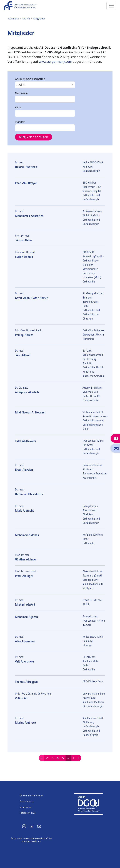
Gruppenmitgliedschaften (30, 79)
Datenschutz (27, 801)
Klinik (18, 107)
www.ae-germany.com (55, 62)
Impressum (26, 807)
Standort (20, 122)
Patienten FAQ (27, 813)
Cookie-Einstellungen (31, 796)
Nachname (21, 93)
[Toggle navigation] (111, 6)
